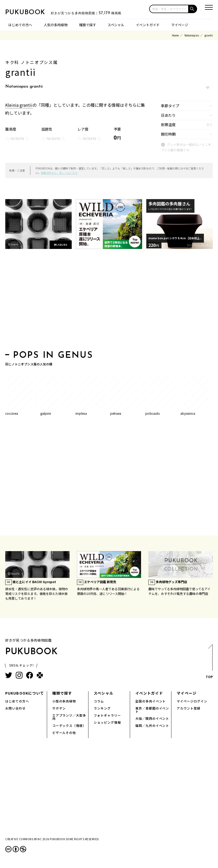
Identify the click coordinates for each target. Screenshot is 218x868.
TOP (209, 663)
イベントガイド (148, 25)
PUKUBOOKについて (25, 693)
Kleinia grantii (19, 105)
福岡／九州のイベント (152, 725)
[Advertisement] (109, 301)
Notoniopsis (192, 35)
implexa (81, 413)
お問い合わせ (15, 708)
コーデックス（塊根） (69, 725)
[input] (169, 9)
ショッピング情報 (107, 722)
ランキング (102, 708)
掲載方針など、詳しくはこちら (59, 173)
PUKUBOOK (31, 12)
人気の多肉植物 (56, 25)
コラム (99, 701)
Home (175, 35)
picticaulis (152, 413)
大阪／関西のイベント (152, 718)
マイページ (180, 25)
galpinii (46, 413)
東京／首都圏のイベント (152, 710)
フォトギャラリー (107, 715)
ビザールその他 (64, 733)
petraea (116, 413)
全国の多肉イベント (151, 701)
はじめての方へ (20, 25)
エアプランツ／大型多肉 (69, 717)
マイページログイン (192, 701)
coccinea (12, 413)
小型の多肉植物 (64, 701)
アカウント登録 (189, 708)
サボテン (59, 708)
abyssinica (188, 413)
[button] (193, 9)
